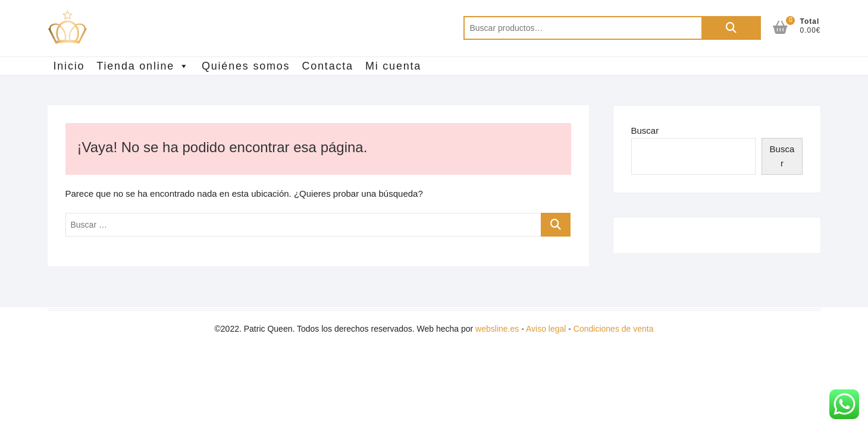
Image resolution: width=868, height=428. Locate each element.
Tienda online (143, 66)
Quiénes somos (246, 66)
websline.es (497, 329)
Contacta (327, 66)
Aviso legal (546, 329)
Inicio (69, 66)
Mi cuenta (393, 66)
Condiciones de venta (614, 329)
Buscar (731, 28)
